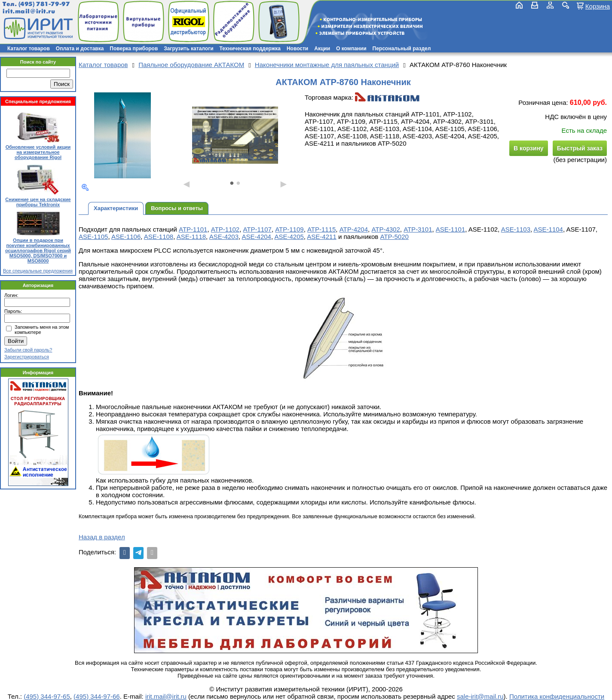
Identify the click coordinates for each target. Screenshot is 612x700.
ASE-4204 (257, 237)
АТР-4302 (386, 229)
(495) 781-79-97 (44, 4)
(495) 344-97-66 (97, 696)
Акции (322, 49)
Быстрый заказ (580, 148)
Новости (297, 49)
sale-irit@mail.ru (480, 696)
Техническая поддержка (250, 49)
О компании (351, 49)
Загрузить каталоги (188, 49)
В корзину (529, 148)
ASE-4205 (289, 237)
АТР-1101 (193, 229)
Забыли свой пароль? (28, 350)
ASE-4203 (224, 237)
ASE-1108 (159, 237)
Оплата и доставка (80, 49)
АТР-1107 (257, 229)
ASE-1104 (548, 229)
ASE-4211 (321, 237)
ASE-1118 (191, 237)
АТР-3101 (418, 229)
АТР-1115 (321, 229)
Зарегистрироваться (27, 357)
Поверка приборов (134, 49)
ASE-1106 (126, 237)
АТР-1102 (225, 229)
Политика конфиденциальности (557, 696)
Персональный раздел (402, 49)
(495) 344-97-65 (47, 696)
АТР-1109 (289, 229)
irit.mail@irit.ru (29, 11)
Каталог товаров (29, 49)
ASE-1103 (516, 229)
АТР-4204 (354, 229)
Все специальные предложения (38, 271)
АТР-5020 (394, 237)
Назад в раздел (102, 537)
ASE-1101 (450, 229)
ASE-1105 (93, 237)
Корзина (598, 6)
